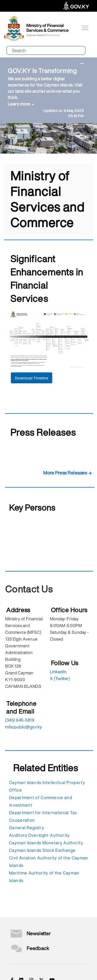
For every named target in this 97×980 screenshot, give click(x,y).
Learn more (19, 104)
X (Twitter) (60, 678)
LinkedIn (58, 672)
